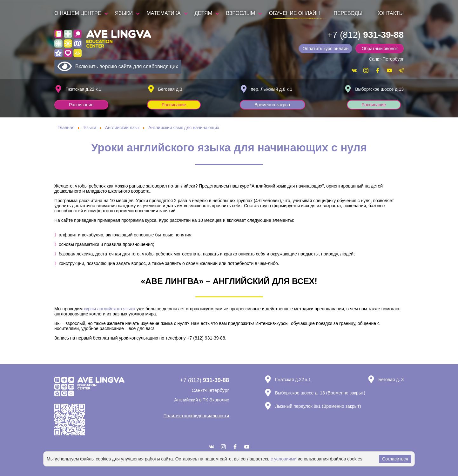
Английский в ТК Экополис (202, 400)
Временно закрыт (273, 105)
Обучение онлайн (294, 13)
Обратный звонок (380, 49)
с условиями (283, 459)
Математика (164, 13)
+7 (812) (365, 35)
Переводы (348, 13)
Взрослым (240, 13)
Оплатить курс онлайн (326, 49)
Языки (124, 13)
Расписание (81, 105)
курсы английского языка (110, 309)
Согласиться (395, 459)
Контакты (390, 13)
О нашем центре (78, 13)
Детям (203, 13)
